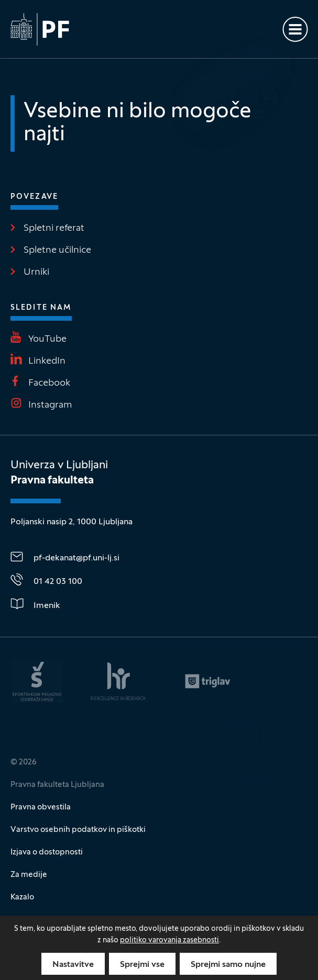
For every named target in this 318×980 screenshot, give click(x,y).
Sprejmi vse (142, 965)
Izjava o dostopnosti (47, 852)
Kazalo (22, 897)
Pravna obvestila (41, 807)
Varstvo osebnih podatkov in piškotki (78, 830)
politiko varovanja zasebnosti (169, 940)
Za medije (29, 875)
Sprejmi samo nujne (228, 965)
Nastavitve (73, 965)
